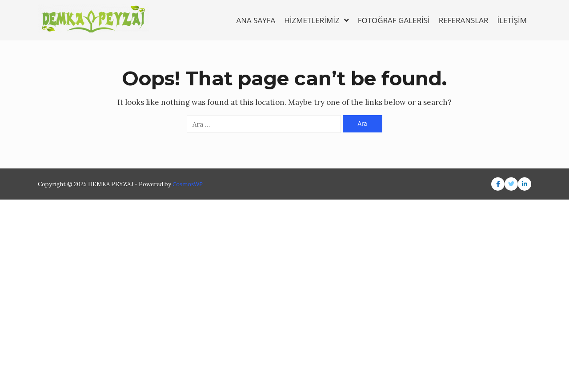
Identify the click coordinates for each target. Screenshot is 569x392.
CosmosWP (188, 184)
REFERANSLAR (464, 20)
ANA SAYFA (256, 20)
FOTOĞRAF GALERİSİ (394, 20)
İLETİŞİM (512, 20)
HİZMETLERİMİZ (316, 20)
